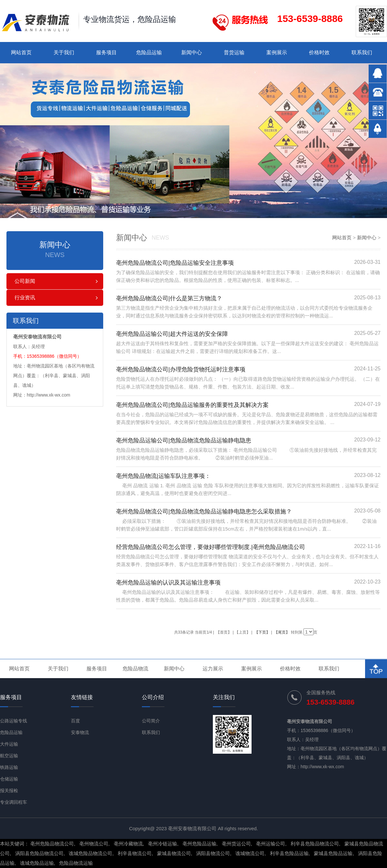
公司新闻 (25, 281)
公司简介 (151, 721)
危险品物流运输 (76, 863)
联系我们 (362, 52)
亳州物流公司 (94, 844)
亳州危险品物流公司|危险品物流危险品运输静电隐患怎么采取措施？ (204, 512)
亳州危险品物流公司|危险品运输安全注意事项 (175, 263)
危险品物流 (135, 669)
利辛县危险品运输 (289, 853)
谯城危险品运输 (37, 863)
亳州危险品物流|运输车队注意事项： (163, 476)
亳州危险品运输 (199, 844)
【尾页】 (282, 632)
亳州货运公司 (236, 844)
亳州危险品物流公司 (52, 844)
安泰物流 (80, 732)
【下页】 (262, 632)
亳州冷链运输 (163, 844)
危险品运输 (149, 52)
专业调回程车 (14, 802)
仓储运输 (9, 779)
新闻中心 (192, 52)
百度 (75, 721)
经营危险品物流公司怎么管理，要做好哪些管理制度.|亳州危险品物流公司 (211, 547)
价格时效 (319, 52)
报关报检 (9, 790)
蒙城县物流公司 (174, 853)
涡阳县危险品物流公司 (39, 853)
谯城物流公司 (250, 853)
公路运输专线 (14, 721)
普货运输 (234, 52)
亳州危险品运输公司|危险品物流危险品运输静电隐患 (184, 440)
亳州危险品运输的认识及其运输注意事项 (168, 583)
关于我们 (64, 52)
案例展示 (277, 52)
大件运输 (9, 744)
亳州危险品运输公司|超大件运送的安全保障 (172, 334)
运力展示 (213, 669)
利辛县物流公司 (135, 853)
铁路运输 (9, 767)
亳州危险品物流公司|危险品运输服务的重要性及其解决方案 (192, 405)
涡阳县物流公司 (213, 853)
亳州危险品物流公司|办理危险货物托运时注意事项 (181, 369)
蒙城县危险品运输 (333, 853)
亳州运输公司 (271, 844)
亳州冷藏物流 (128, 844)
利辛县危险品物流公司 (315, 844)
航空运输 (9, 756)
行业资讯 (25, 298)
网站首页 (21, 52)
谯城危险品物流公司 (90, 853)
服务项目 (106, 52)
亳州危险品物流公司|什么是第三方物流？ (169, 298)
